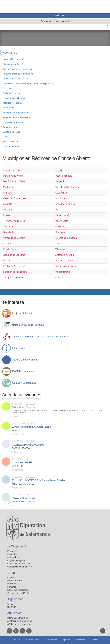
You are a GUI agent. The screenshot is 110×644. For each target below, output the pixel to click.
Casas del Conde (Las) (14, 198)
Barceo (7, 261)
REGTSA (12, 607)
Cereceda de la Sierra (14, 238)
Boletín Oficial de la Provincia (28, 325)
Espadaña (8, 244)
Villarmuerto (62, 221)
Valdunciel (9, 187)
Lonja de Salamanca (23, 313)
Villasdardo (61, 249)
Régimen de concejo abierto (16, 117)
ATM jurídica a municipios (20, 624)
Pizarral (59, 210)
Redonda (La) (62, 215)
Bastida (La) (9, 232)
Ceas (5, 137)
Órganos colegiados (17, 560)
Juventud (17, 466)
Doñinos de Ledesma (14, 255)
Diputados (12, 554)
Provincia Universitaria (23, 498)
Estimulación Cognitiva (24, 407)
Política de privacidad (33, 640)
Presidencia (13, 584)
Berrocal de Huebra (65, 261)
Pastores (8, 210)
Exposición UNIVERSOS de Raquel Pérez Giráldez (38, 480)
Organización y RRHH (18, 593)
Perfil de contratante (23, 371)
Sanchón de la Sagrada (15, 272)
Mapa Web (66, 640)
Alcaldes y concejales (13, 103)
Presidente (13, 551)
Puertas (7, 215)
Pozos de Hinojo (64, 176)
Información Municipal (18, 618)
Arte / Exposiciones (23, 484)
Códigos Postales (11, 93)
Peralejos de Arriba (13, 176)
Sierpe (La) (61, 181)
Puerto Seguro (11, 249)
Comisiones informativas (19, 563)
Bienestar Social (15, 581)
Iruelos (59, 244)
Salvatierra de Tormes (67, 266)
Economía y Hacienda (18, 590)
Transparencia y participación (55, 21)
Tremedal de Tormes (14, 221)
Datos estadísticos (12, 146)
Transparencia (81, 640)
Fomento (12, 587)
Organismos (15, 599)
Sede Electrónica (56, 16)
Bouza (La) (61, 232)
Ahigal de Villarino (65, 255)
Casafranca (61, 193)
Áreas (11, 573)
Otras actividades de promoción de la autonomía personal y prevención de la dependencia (57, 412)
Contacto (95, 640)
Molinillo (8, 204)
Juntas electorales (12, 132)
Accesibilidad (52, 640)
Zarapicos (8, 227)
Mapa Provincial (11, 142)
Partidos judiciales (12, 127)
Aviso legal (16, 640)
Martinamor (62, 198)
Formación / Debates (24, 502)
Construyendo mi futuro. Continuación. (32, 427)
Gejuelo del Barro (12, 170)
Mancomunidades (11, 64)
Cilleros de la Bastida (66, 238)
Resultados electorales (14, 98)
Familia (16, 430)
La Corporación (17, 546)
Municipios (14, 613)
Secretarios (8, 108)
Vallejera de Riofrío (13, 278)
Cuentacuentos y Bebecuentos (28, 445)
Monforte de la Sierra (14, 181)
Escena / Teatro (21, 448)
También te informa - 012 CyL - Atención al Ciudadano (41, 337)
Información (19, 348)
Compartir (4, 292)
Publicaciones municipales (16, 78)
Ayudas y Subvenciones (25, 360)
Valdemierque (63, 272)
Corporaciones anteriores (19, 567)
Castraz (59, 278)
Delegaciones (14, 557)
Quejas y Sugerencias (24, 383)
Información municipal (13, 59)
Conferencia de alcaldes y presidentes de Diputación (28, 83)
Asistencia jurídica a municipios (18, 69)
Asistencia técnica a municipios (18, 74)
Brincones (9, 193)
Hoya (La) (60, 170)
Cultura (11, 577)
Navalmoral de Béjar (66, 204)
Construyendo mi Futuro (24, 463)
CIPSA (11, 604)
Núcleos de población (13, 122)
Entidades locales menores (16, 112)
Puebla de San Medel (14, 266)
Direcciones (9, 88)
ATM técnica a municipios (20, 621)
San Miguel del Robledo (67, 187)
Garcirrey (60, 227)
